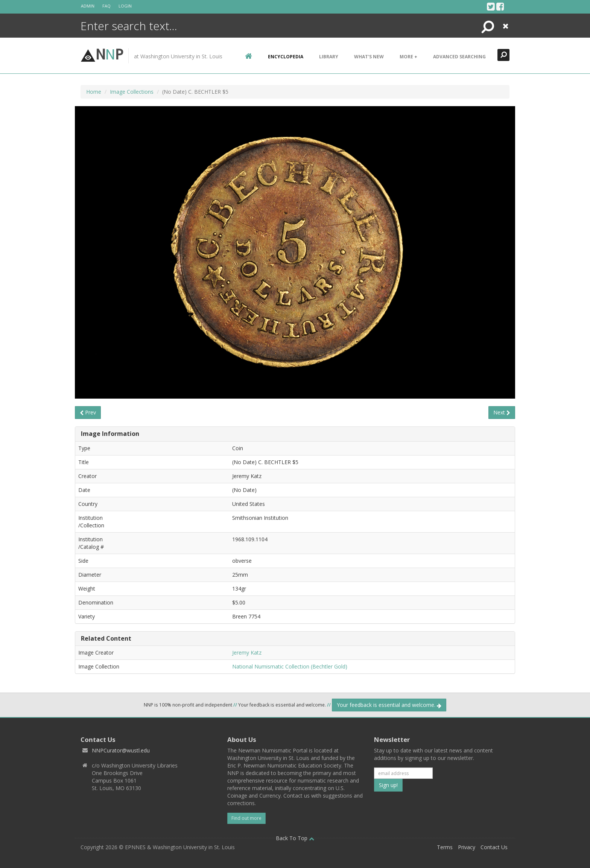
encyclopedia (286, 57)
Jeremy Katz (247, 653)
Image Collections (132, 92)
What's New (369, 57)
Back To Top (295, 838)
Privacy (467, 847)
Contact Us (494, 847)
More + (408, 57)
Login (125, 6)
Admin (88, 6)
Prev (88, 412)
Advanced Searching (459, 57)
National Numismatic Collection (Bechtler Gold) (290, 666)
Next (502, 412)
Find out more (246, 818)
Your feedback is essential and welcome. (389, 705)
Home (94, 92)
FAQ (106, 6)
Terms (445, 847)
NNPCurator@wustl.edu (121, 750)
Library (329, 57)
